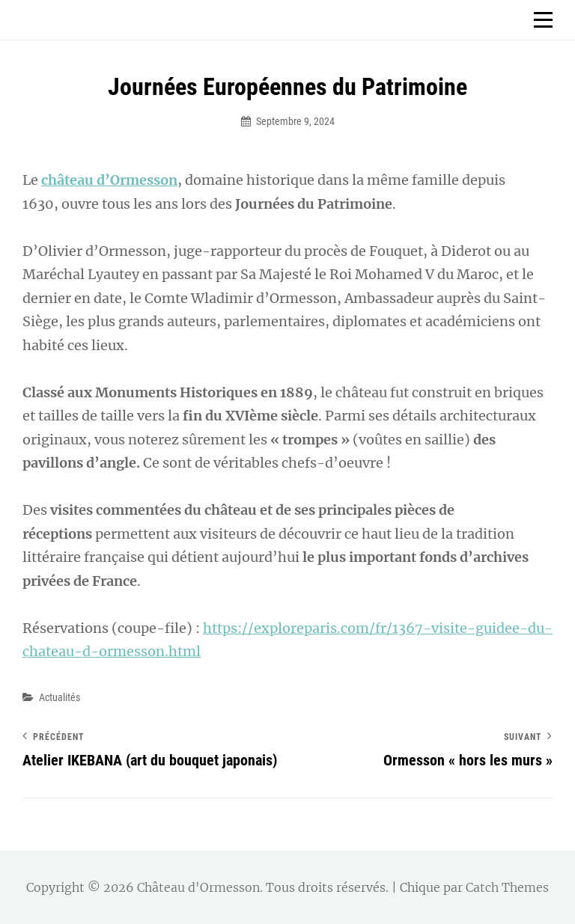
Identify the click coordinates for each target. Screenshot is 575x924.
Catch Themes (507, 887)
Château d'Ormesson (198, 887)
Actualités (60, 697)
